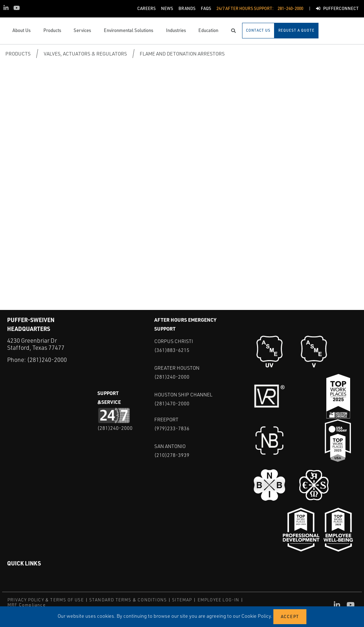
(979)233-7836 (172, 428)
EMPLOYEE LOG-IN (219, 600)
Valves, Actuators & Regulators (85, 54)
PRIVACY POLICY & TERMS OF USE (46, 600)
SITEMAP (182, 600)
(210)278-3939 (172, 455)
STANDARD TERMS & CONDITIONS (128, 600)
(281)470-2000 (172, 403)
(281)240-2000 (47, 360)
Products (18, 54)
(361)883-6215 (172, 350)
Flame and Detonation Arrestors (182, 54)
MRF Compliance (26, 605)
